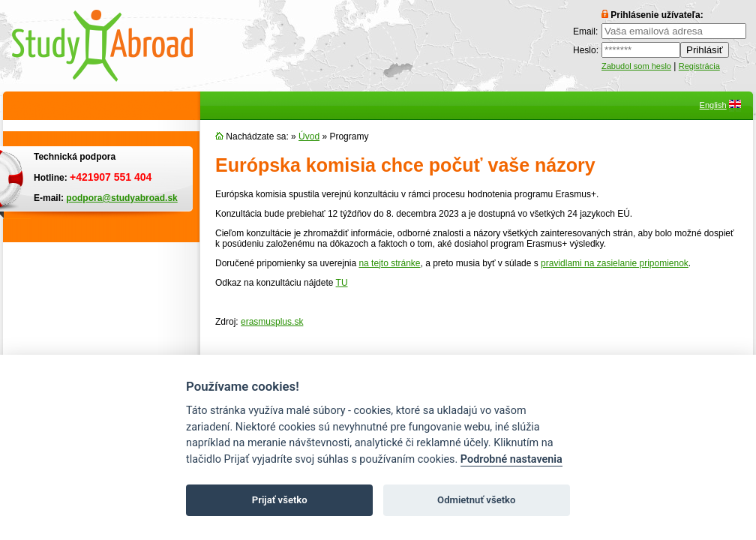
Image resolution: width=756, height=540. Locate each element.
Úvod (309, 136)
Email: (585, 31)
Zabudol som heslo (636, 66)
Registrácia (699, 66)
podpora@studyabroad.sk (121, 198)
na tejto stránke (389, 263)
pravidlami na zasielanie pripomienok (615, 263)
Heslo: (586, 50)
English (713, 105)
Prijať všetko (280, 500)
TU (342, 283)
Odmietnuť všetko (476, 500)
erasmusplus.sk (272, 322)
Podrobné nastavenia (511, 459)
